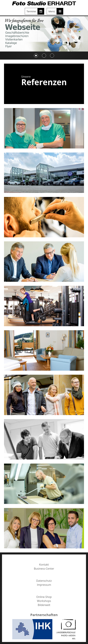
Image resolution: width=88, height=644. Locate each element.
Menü (56, 11)
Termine (35, 11)
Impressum (44, 585)
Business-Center (44, 569)
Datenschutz (44, 581)
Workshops (44, 601)
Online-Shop (44, 597)
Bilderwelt (44, 605)
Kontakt (44, 565)
